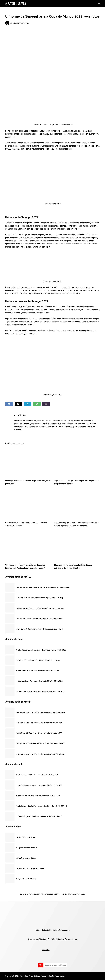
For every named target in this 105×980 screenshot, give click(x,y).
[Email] (46, 404)
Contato (43, 939)
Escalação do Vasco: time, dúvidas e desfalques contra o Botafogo (40, 598)
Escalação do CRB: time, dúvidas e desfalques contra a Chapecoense (41, 712)
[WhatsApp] (37, 404)
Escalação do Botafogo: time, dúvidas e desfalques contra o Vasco (40, 608)
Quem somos (33, 939)
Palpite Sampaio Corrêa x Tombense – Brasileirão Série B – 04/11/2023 (42, 806)
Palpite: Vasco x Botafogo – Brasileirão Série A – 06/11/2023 (38, 660)
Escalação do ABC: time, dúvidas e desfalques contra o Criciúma (39, 723)
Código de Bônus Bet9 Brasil (26, 879)
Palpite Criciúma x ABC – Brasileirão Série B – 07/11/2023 (37, 775)
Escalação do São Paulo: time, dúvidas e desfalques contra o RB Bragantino (43, 587)
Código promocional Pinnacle (26, 848)
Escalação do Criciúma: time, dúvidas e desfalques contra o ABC (39, 733)
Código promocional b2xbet (26, 837)
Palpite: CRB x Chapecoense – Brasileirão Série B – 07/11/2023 (39, 785)
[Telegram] (28, 404)
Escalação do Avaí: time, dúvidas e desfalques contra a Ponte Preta (40, 754)
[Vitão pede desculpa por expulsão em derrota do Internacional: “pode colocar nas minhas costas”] (28, 546)
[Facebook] (9, 404)
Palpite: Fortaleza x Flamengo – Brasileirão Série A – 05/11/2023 (39, 681)
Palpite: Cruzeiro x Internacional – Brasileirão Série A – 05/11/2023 (40, 691)
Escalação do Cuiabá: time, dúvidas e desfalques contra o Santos (39, 619)
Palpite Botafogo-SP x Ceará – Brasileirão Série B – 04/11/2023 (39, 816)
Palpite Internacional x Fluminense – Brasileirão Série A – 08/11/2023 (41, 650)
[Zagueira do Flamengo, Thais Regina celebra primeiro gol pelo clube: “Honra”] (77, 462)
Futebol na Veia (26, 894)
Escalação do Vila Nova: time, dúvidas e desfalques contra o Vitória (40, 744)
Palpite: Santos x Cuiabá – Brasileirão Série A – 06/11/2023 (37, 671)
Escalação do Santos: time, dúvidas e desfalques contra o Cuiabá (39, 629)
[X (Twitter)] (18, 404)
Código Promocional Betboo (26, 858)
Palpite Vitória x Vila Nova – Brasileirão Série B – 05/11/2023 (38, 796)
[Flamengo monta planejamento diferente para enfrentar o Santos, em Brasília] (77, 546)
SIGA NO (46, 950)
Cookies (61, 939)
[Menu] (99, 3)
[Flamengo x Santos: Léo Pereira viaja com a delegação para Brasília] (28, 462)
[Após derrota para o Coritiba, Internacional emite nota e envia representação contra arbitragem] (77, 504)
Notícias (36, 894)
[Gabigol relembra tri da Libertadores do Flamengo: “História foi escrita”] (28, 504)
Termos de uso (71, 939)
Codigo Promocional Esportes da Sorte (30, 869)
